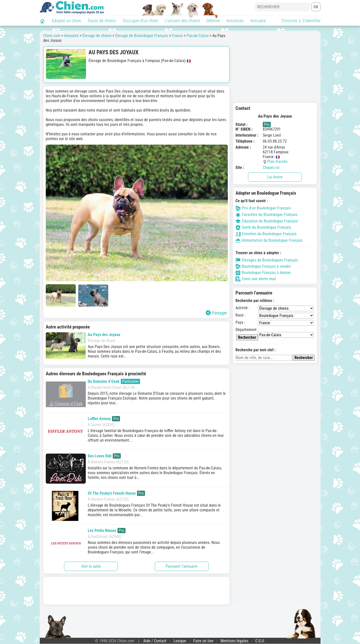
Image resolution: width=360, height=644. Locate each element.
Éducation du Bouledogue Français (267, 221)
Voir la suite (91, 566)
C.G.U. (260, 641)
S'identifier (311, 21)
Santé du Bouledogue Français (263, 227)
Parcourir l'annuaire (182, 566)
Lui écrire (275, 177)
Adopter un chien (66, 21)
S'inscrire (289, 21)
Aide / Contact (155, 641)
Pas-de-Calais (197, 36)
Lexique (180, 641)
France (177, 36)
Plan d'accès (277, 162)
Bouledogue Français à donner (263, 273)
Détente (213, 21)
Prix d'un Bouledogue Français (263, 208)
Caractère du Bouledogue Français (266, 215)
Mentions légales (234, 641)
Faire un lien (203, 641)
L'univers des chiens (182, 21)
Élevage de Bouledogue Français (142, 36)
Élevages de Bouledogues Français (267, 260)
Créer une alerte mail (256, 279)
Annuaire (258, 21)
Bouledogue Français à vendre (263, 266)
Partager (216, 313)
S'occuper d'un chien (140, 21)
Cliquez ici (271, 168)
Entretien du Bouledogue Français (266, 234)
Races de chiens (102, 21)
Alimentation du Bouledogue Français (269, 240)
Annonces (235, 21)
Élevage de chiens (97, 36)
